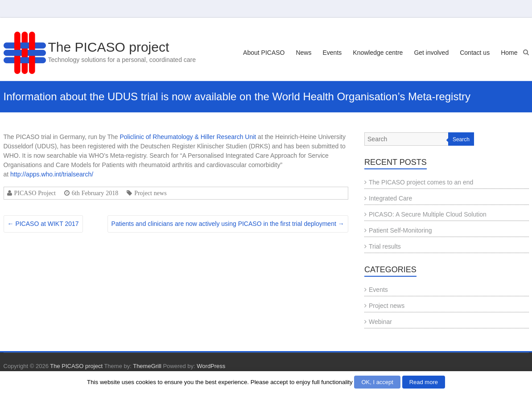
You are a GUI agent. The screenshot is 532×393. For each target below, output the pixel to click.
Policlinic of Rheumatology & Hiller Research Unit (188, 137)
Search (461, 139)
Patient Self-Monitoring (400, 230)
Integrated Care (390, 198)
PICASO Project (35, 193)
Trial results (385, 246)
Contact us (475, 53)
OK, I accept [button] (377, 382)
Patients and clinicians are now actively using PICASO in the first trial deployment (228, 224)
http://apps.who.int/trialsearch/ (52, 174)
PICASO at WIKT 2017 (43, 224)
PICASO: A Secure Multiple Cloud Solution (428, 214)
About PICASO (264, 53)
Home (509, 53)
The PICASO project (109, 47)
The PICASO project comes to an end (421, 182)
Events (332, 53)
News (303, 53)
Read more (424, 382)
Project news (150, 193)
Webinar (380, 322)
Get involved (431, 53)
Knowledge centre (378, 53)
